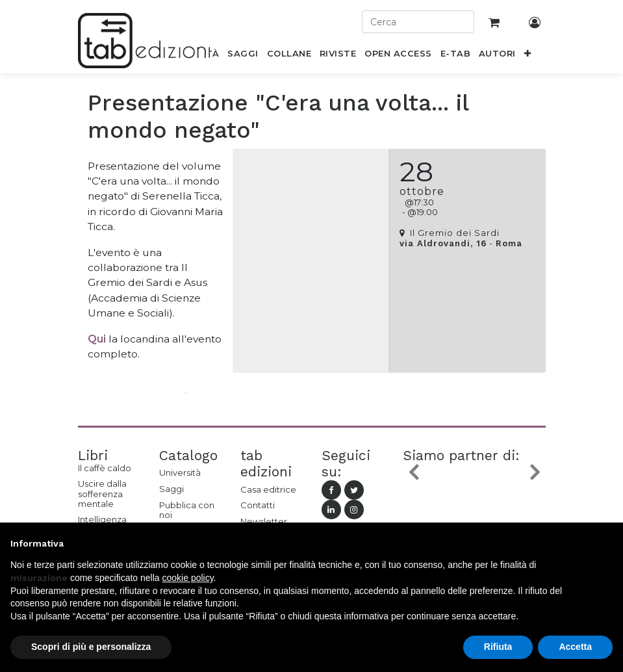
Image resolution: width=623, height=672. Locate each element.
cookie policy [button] (188, 578)
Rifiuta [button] (498, 647)
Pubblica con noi (187, 510)
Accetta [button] (575, 647)
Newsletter (264, 521)
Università (180, 472)
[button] (527, 56)
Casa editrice (268, 489)
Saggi (172, 489)
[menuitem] (243, 56)
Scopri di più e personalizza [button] (91, 647)
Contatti (258, 505)
